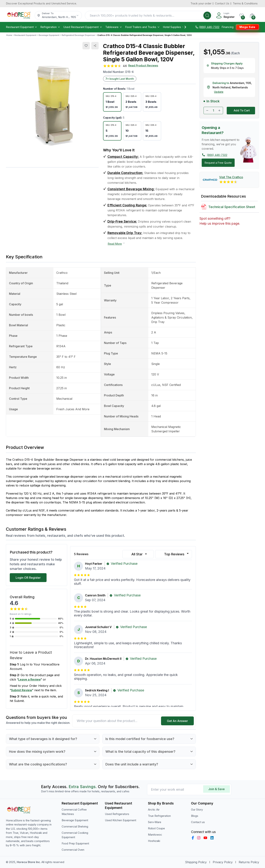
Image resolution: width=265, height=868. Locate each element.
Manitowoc (155, 835)
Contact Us (222, 3)
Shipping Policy (196, 862)
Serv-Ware (155, 822)
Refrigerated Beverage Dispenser (78, 35)
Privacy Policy (223, 862)
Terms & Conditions (245, 3)
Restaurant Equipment (22, 27)
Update (219, 92)
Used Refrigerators (117, 814)
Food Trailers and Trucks (143, 27)
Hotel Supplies (174, 27)
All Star (140, 554)
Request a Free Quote (218, 163)
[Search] (207, 15)
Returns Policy (249, 862)
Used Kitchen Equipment (121, 820)
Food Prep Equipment (75, 843)
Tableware (114, 27)
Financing (228, 27)
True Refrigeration (159, 816)
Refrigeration (50, 27)
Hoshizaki (154, 841)
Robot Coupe (156, 828)
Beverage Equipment (49, 35)
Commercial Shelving (75, 826)
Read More (116, 244)
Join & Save (217, 789)
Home (9, 35)
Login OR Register (28, 578)
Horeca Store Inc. (29, 862)
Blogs (195, 816)
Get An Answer (177, 721)
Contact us (198, 822)
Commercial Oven (73, 850)
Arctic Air (154, 810)
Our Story (197, 810)
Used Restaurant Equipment (83, 27)
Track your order (201, 3)
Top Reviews (177, 554)
